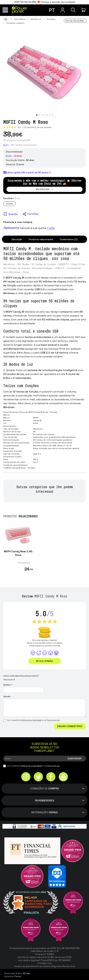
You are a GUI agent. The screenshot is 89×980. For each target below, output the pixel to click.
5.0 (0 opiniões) (27, 127)
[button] (37, 115)
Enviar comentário (70, 726)
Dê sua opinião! (44, 127)
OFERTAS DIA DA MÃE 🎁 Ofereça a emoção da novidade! (45, 2)
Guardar (13, 214)
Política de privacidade (31, 720)
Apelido (8, 685)
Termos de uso (53, 720)
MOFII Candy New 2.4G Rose (18, 553)
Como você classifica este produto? (21, 676)
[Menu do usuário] (63, 10)
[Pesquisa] (73, 10)
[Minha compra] (84, 10)
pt (52, 10)
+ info (51, 228)
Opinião (7, 696)
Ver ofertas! (44, 189)
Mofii (6, 145)
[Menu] (5, 10)
